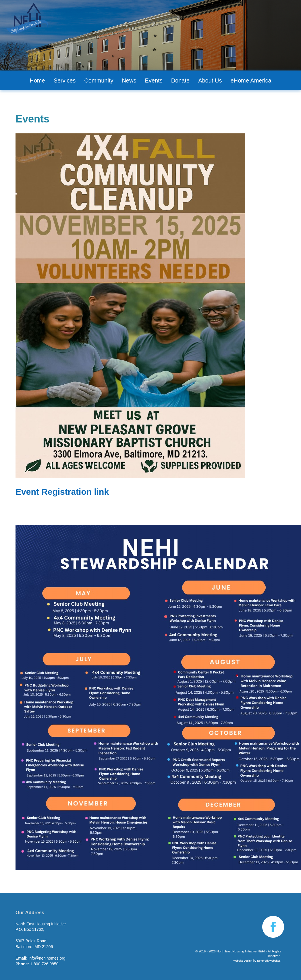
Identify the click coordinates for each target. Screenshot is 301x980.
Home (37, 80)
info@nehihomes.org (47, 958)
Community (99, 80)
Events (154, 80)
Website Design (243, 961)
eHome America (251, 80)
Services (65, 80)
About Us (210, 80)
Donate (181, 80)
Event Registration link (62, 492)
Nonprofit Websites (269, 961)
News (129, 80)
